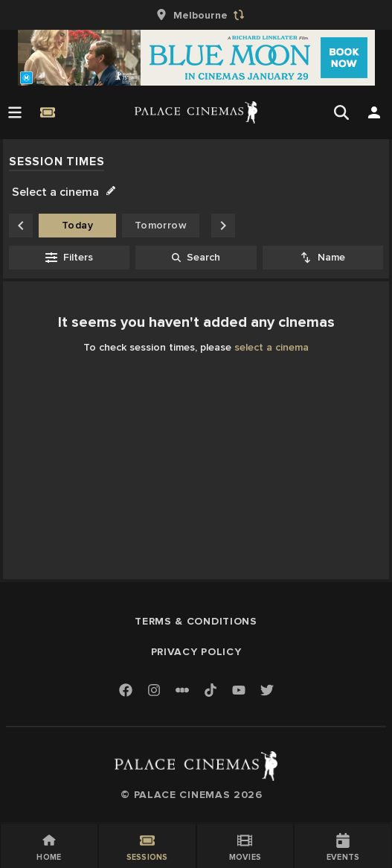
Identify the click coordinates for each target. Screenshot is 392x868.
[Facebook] (126, 691)
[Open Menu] (15, 112)
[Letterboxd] (182, 690)
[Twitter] (267, 691)
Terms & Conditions (196, 621)
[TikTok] (211, 690)
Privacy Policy (196, 652)
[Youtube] (239, 691)
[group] (196, 15)
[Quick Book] (48, 112)
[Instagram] (154, 691)
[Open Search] (341, 112)
